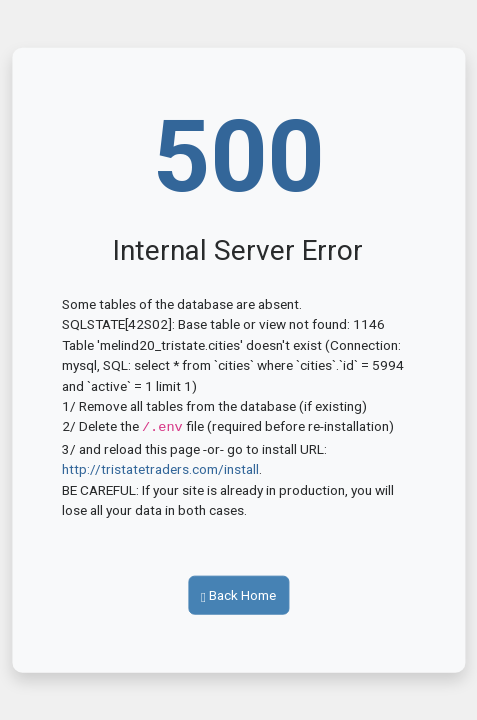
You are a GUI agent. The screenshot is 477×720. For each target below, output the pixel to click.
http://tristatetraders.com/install (160, 468)
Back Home (238, 594)
